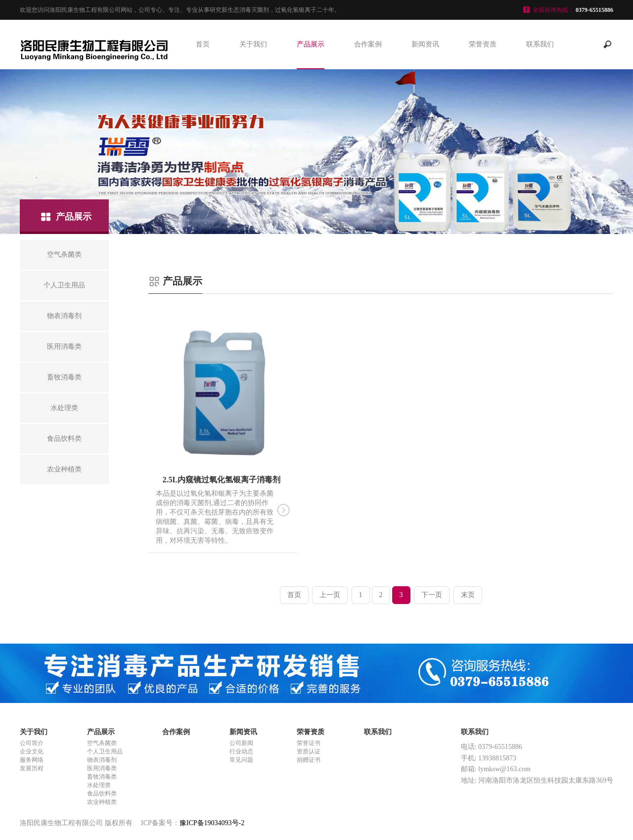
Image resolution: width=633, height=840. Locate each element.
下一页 (432, 595)
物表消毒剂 (102, 760)
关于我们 (253, 44)
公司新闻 (241, 743)
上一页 (330, 595)
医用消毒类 (102, 768)
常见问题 (241, 760)
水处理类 (99, 785)
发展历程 (32, 768)
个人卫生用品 (105, 751)
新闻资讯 (425, 44)
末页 (468, 595)
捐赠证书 (309, 760)
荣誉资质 (483, 44)
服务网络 (32, 760)
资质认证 (309, 751)
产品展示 (311, 44)
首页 (203, 44)
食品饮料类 (102, 793)
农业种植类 (102, 802)
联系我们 (540, 44)
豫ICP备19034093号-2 (212, 823)
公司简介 (32, 743)
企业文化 (32, 751)
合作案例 (368, 44)
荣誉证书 (309, 743)
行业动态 (241, 751)
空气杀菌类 (102, 743)
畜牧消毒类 (102, 777)
